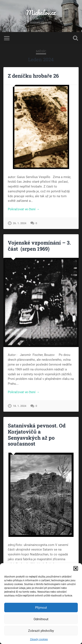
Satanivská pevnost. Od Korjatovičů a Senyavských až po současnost (37, 435)
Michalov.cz (41, 13)
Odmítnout (41, 619)
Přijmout (41, 608)
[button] (76, 568)
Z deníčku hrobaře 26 (33, 76)
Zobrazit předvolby (41, 631)
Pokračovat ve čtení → (24, 209)
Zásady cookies (39, 639)
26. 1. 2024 (20, 223)
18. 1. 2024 (20, 406)
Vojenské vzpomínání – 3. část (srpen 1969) (39, 246)
